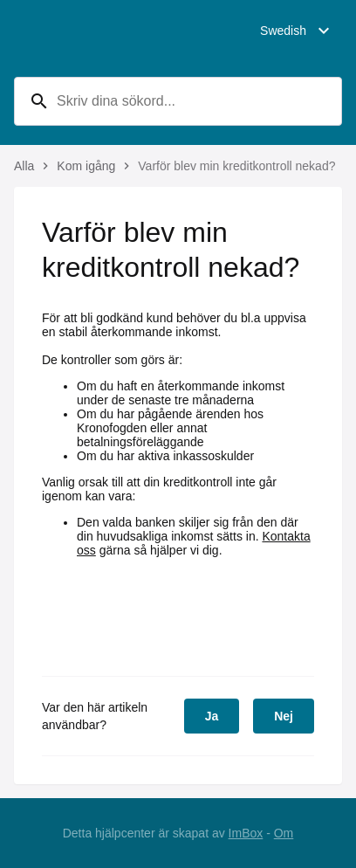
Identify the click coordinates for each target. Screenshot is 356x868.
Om (284, 833)
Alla (24, 166)
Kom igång (86, 166)
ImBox (246, 833)
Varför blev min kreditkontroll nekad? (236, 166)
